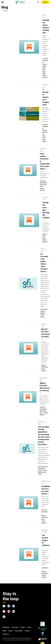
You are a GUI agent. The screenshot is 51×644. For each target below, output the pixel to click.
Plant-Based (43, 185)
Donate (45, 2)
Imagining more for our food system (46, 490)
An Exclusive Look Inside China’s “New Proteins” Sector (44, 263)
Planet (44, 68)
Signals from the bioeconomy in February (45, 388)
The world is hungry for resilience (46, 541)
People (44, 66)
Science (44, 75)
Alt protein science (43, 466)
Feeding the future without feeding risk (46, 26)
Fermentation (43, 183)
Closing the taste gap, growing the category (46, 211)
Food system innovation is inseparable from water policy (45, 161)
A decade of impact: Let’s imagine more (46, 97)
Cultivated (45, 59)
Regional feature (42, 472)
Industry (45, 64)
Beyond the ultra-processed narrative (45, 334)
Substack (45, 77)
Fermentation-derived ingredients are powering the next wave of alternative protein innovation (44, 436)
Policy (44, 74)
